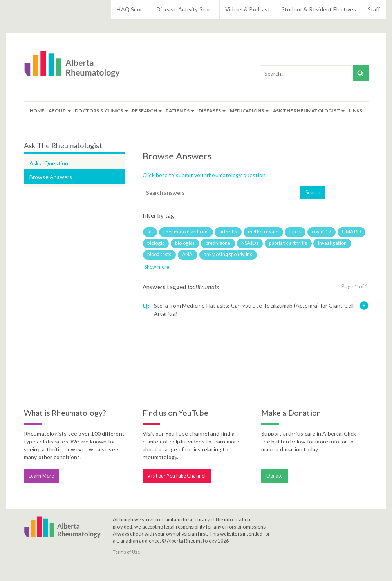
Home (37, 111)
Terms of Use (126, 552)
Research (147, 111)
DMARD (351, 232)
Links (356, 111)
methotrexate (263, 232)
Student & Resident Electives (319, 9)
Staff (374, 9)
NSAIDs (250, 243)
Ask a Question (49, 163)
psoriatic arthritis (288, 243)
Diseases (212, 111)
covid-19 (322, 232)
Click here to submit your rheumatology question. (205, 175)
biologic (156, 243)
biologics (185, 243)
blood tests (159, 254)
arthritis (228, 232)
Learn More (41, 476)
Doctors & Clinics (101, 111)
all (150, 232)
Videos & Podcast (248, 9)
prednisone (218, 243)
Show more (157, 267)
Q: (146, 306)
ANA (188, 254)
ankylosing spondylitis (228, 254)
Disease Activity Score (185, 9)
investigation (332, 243)
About (60, 111)
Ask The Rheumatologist (309, 111)
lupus (295, 232)
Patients (180, 111)
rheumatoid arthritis (186, 232)
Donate (275, 476)
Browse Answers (51, 177)
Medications (249, 111)
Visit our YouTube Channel (176, 476)
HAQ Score (131, 9)
